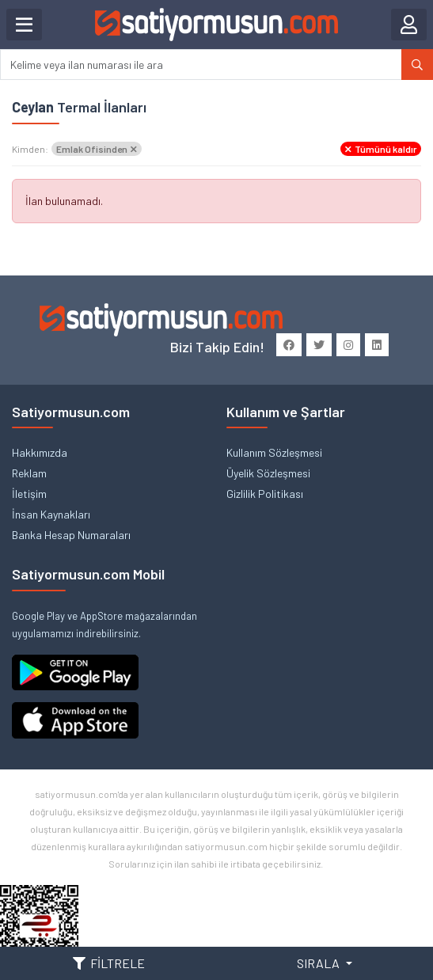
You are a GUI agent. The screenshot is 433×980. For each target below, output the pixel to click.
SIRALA (319, 963)
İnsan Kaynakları (51, 514)
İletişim (29, 494)
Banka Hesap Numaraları (71, 535)
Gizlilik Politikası (265, 494)
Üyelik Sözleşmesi (268, 473)
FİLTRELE (109, 963)
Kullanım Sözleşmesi (274, 452)
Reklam (29, 473)
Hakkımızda (40, 452)
